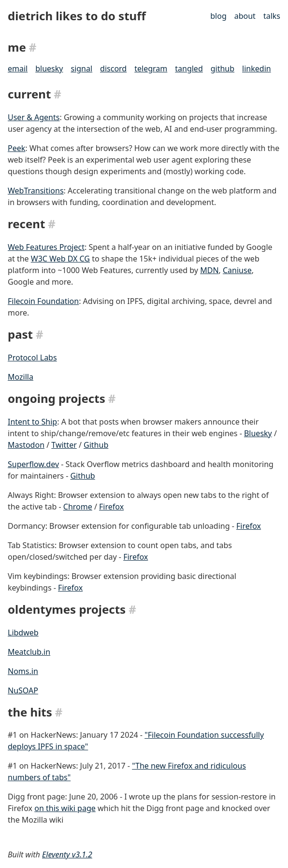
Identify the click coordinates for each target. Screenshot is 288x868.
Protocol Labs (32, 358)
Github (96, 445)
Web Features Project (46, 247)
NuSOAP (23, 690)
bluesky (49, 69)
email (18, 69)
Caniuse (237, 270)
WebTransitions (36, 191)
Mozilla (21, 377)
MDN (209, 270)
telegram (151, 69)
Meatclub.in (29, 652)
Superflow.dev (33, 464)
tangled (189, 69)
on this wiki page (65, 808)
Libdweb (23, 633)
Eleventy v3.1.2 (67, 854)
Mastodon (26, 445)
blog (218, 16)
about (245, 16)
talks (272, 16)
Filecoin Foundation (43, 301)
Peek (16, 148)
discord (113, 69)
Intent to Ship (32, 422)
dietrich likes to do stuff (77, 16)
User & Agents (34, 117)
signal (81, 69)
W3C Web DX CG (60, 259)
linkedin (257, 69)
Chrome (78, 507)
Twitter (64, 445)
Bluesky (258, 433)
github (223, 69)
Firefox (111, 507)
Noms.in (23, 671)
